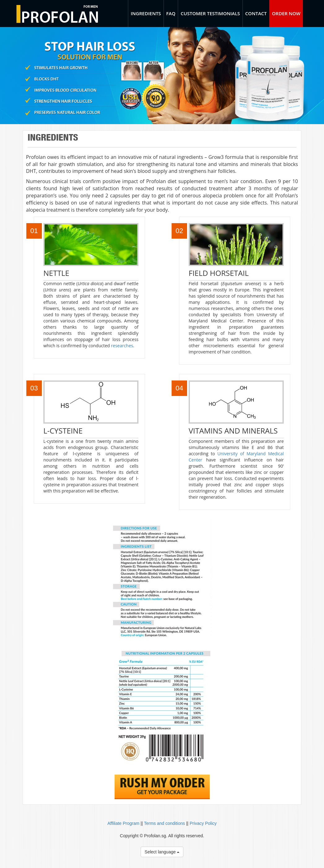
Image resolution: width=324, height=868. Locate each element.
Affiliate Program (124, 823)
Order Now (286, 13)
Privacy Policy (203, 823)
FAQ (171, 13)
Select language (162, 852)
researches (122, 346)
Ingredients (147, 11)
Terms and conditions (164, 823)
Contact (256, 13)
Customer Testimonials (210, 13)
